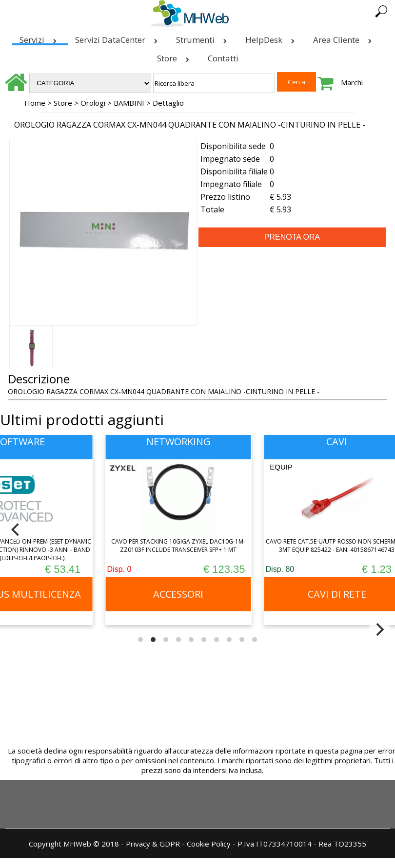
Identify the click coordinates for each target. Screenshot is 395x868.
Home (35, 103)
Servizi (40, 38)
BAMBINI (129, 103)
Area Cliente (344, 38)
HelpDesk (272, 38)
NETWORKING (197, 442)
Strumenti (203, 38)
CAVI (356, 442)
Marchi (352, 82)
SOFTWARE (39, 442)
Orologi (93, 103)
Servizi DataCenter (118, 38)
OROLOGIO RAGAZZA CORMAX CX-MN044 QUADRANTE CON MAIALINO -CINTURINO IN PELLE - (190, 125)
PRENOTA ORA (292, 237)
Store (175, 56)
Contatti (223, 58)
